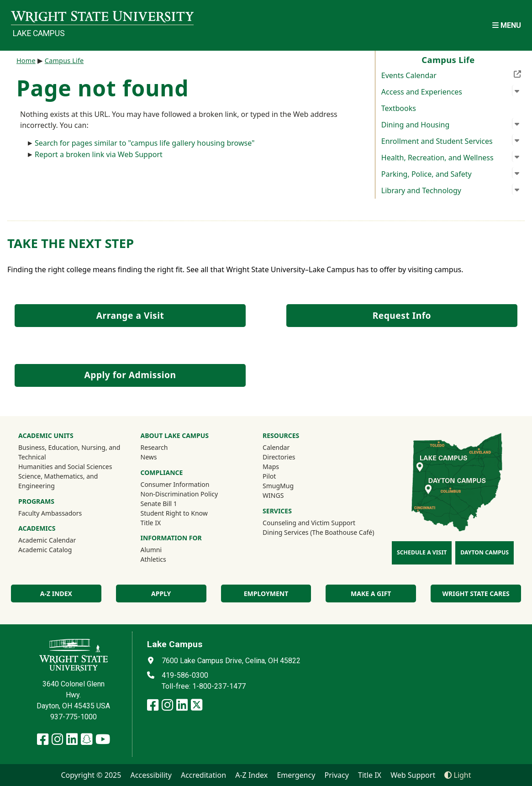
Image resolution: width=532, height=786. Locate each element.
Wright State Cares (476, 593)
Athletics (166, 559)
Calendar (276, 447)
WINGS (273, 495)
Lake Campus (39, 33)
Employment (266, 593)
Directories (279, 457)
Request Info (402, 315)
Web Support (413, 775)
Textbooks (399, 108)
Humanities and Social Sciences (65, 467)
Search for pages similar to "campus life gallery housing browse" (145, 143)
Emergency (296, 775)
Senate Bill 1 (159, 504)
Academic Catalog (45, 550)
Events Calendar (451, 74)
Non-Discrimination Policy (179, 494)
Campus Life (64, 61)
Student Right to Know (174, 513)
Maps (271, 467)
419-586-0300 (185, 675)
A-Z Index (251, 775)
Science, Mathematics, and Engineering (58, 481)
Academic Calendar (47, 540)
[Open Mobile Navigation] (507, 25)
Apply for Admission (130, 375)
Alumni (151, 550)
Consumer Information (175, 484)
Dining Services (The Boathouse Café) (318, 532)
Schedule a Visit (422, 552)
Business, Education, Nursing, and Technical (69, 452)
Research (154, 447)
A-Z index (56, 593)
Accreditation (203, 775)
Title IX (151, 523)
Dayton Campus (485, 552)
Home (26, 61)
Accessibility (151, 775)
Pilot (269, 476)
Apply (161, 593)
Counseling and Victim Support (309, 523)
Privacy (337, 775)
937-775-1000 (74, 717)
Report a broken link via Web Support (99, 154)
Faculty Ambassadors (50, 513)
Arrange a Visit (130, 315)
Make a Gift (371, 593)
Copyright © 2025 (91, 775)
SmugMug (290, 485)
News (149, 457)
